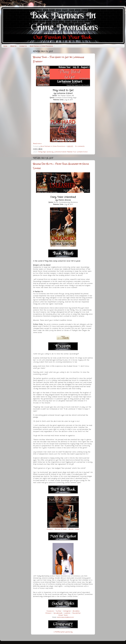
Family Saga (42, 152)
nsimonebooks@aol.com (65, 617)
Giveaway (50, 152)
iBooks (71, 529)
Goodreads (58, 613)
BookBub (76, 611)
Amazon (50, 529)
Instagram (67, 611)
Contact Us (23, 46)
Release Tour (72, 152)
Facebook (50, 611)
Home (5, 46)
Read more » (37, 144)
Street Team (63, 615)
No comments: (80, 146)
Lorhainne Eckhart (60, 152)
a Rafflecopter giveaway (63, 632)
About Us (13, 46)
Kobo (77, 529)
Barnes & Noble (61, 529)
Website (67, 613)
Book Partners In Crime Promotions (41, 46)
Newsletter (76, 613)
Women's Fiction (82, 152)
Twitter (58, 611)
